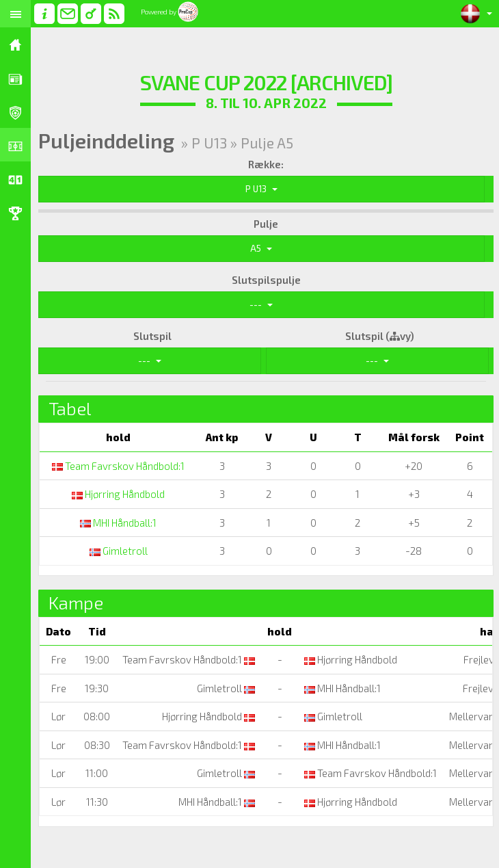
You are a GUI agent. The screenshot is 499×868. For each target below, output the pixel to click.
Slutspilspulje (266, 280)
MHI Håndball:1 (118, 523)
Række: (266, 164)
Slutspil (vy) (380, 336)
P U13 (261, 189)
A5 (261, 248)
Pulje (266, 224)
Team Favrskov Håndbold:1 (118, 466)
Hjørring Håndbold (118, 494)
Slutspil (152, 336)
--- (261, 304)
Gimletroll (119, 551)
